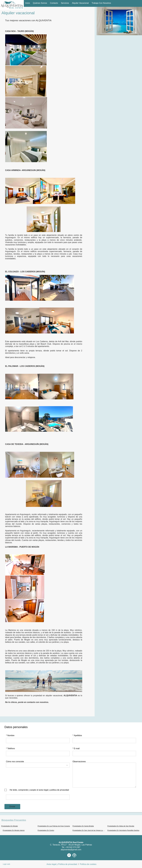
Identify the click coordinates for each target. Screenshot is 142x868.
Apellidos (77, 735)
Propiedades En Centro (46, 830)
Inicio (28, 3)
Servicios (65, 3)
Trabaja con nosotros (101, 3)
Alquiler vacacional (80, 3)
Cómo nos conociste (15, 762)
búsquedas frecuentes (14, 820)
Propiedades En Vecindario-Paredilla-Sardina (123, 830)
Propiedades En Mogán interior (14, 830)
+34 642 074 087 (73, 847)
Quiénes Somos (40, 3)
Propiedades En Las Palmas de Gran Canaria (54, 826)
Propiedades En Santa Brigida (83, 826)
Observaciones (79, 762)
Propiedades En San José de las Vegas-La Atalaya (90, 830)
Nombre (10, 735)
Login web (6, 864)
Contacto (54, 3)
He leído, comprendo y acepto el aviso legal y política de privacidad (39, 790)
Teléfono (10, 748)
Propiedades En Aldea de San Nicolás (121, 826)
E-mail (76, 748)
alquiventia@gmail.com (71, 850)
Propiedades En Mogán (10, 826)
